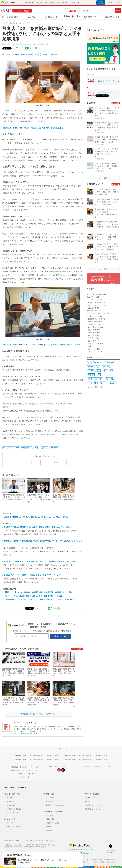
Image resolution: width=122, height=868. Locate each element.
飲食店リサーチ (90, 801)
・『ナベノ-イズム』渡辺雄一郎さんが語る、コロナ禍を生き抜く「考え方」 (33, 596)
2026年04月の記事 (20, 755)
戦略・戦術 (106, 367)
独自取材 (111, 363)
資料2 (57, 411)
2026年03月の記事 (36, 755)
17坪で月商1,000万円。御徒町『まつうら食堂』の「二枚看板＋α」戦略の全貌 (107, 192)
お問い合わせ (39, 841)
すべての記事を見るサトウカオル (25, 733)
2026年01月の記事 (69, 755)
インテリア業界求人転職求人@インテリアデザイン (102, 860)
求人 (105, 371)
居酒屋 (99, 371)
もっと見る (116, 103)
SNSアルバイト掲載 (14, 827)
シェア (15, 48)
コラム (90, 387)
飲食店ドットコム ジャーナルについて (25, 770)
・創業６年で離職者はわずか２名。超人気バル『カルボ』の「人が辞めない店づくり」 (37, 517)
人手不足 (44, 54)
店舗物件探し (11, 798)
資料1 (48, 411)
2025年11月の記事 (102, 755)
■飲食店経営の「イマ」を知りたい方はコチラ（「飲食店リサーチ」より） (32, 575)
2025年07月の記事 (69, 759)
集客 (36, 54)
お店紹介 (91, 367)
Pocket (31, 48)
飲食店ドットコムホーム (12, 841)
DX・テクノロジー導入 (11, 54)
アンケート (103, 383)
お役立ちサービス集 (52, 823)
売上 (98, 367)
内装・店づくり (94, 327)
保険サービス (50, 831)
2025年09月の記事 (36, 759)
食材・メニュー (94, 344)
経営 (95, 383)
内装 (112, 371)
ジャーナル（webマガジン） (94, 798)
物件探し (91, 338)
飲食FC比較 (50, 815)
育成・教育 (91, 375)
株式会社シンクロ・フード (101, 766)
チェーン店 (109, 379)
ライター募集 (17, 774)
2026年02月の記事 (53, 755)
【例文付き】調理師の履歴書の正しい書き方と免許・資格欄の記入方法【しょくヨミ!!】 (107, 166)
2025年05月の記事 (102, 759)
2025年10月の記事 (20, 759)
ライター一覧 (25, 777)
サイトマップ (50, 841)
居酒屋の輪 (92, 308)
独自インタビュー (100, 363)
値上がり (113, 383)
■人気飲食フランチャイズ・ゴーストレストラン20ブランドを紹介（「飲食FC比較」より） (39, 561)
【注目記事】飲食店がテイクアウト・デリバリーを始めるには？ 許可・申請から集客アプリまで (41, 345)
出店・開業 (92, 330)
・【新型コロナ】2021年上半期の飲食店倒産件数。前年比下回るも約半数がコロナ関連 (37, 592)
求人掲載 (10, 823)
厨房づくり (92, 333)
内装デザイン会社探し (14, 809)
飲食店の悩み (27, 54)
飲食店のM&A (12, 805)
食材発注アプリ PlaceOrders (55, 805)
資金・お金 (92, 341)
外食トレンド (93, 316)
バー (89, 383)
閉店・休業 (99, 387)
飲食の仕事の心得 (94, 302)
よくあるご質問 (27, 841)
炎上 (89, 363)
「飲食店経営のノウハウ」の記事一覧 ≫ (38, 714)
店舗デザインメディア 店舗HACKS (92, 862)
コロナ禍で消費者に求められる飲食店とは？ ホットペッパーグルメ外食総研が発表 (13, 497)
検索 (118, 11)
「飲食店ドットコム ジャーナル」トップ (25, 767)
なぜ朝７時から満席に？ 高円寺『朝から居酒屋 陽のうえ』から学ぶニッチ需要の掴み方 (107, 202)
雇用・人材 (92, 349)
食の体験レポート (93, 311)
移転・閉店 (92, 335)
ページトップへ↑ (61, 749)
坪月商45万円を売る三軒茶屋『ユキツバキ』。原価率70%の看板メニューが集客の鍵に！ (107, 247)
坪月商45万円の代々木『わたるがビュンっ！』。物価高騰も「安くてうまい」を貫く (107, 237)
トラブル (91, 371)
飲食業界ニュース (94, 319)
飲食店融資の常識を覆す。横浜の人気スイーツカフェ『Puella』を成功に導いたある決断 (107, 140)
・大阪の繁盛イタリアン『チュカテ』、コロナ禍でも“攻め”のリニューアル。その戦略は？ (39, 599)
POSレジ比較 (50, 819)
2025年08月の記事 (53, 759)
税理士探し (49, 827)
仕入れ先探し (50, 798)
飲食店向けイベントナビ (92, 809)
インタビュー (93, 300)
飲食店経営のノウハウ (17, 23)
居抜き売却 (11, 801)
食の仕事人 (91, 297)
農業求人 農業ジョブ (108, 862)
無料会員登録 (101, 3)
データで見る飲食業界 (94, 294)
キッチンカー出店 (13, 813)
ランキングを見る (77, 649)
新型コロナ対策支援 (95, 322)
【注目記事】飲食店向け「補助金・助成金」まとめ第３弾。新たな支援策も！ (34, 128)
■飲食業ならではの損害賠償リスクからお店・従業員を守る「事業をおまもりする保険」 (38, 527)
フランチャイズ (94, 352)
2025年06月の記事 (85, 759)
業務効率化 (54, 54)
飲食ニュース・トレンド (95, 313)
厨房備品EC (50, 801)
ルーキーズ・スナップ (96, 305)
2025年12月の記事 (85, 755)
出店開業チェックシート (92, 805)
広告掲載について (31, 774)
